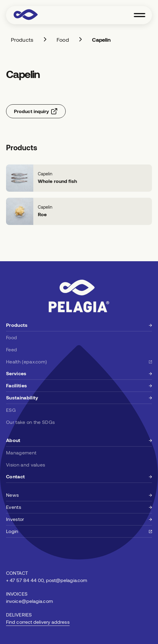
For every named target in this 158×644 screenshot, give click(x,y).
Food (63, 40)
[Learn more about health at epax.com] (79, 362)
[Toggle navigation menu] (140, 15)
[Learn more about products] (79, 325)
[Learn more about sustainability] (79, 398)
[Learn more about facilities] (79, 386)
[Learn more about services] (79, 374)
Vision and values (26, 465)
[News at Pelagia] (79, 495)
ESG (11, 410)
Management (21, 452)
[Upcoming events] (79, 507)
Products (22, 40)
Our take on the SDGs (30, 422)
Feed (12, 349)
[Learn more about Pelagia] (79, 441)
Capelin (101, 40)
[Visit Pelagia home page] (26, 15)
